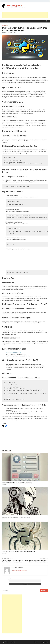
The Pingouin (14, 6)
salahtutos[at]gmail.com (43, 642)
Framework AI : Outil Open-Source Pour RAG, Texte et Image (17, 483)
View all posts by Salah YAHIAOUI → (19, 570)
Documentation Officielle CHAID (13, 353)
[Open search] (46, 21)
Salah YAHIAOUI (12, 33)
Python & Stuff (5, 26)
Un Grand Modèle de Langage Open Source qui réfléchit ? (16, 517)
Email (10, 579)
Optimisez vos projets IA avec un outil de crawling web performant (19, 551)
